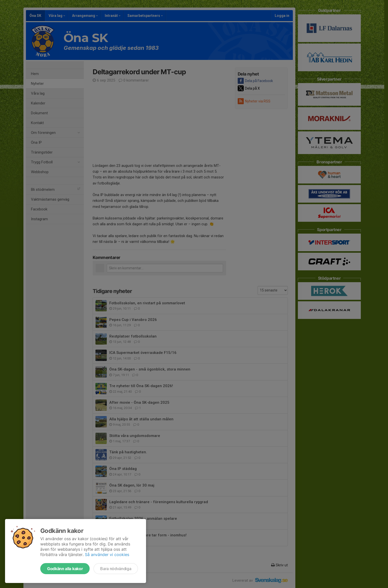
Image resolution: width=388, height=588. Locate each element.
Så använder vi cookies (107, 555)
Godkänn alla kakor (65, 569)
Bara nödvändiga (116, 569)
